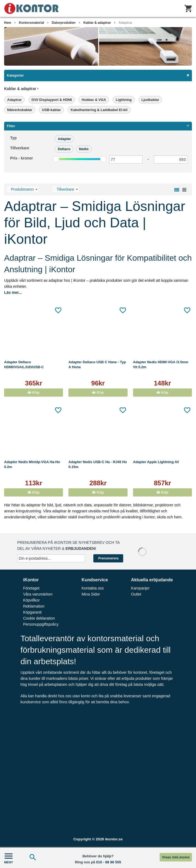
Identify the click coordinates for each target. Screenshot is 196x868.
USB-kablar (51, 110)
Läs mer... (13, 292)
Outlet (136, 594)
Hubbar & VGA (94, 100)
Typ (13, 138)
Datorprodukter (64, 23)
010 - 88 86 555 (109, 862)
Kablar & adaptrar (97, 23)
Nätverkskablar (20, 110)
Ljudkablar (150, 100)
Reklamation (34, 606)
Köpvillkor (31, 600)
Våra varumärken (38, 594)
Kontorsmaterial (31, 23)
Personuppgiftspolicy (41, 624)
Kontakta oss (93, 588)
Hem (8, 23)
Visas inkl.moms (176, 857)
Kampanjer (140, 588)
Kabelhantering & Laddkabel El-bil (99, 110)
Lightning (124, 100)
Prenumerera (108, 558)
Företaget (31, 588)
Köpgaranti (32, 612)
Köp (34, 392)
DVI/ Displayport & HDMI (52, 100)
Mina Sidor (91, 594)
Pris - (21, 158)
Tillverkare (20, 148)
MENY (8, 858)
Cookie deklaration (39, 618)
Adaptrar (125, 23)
